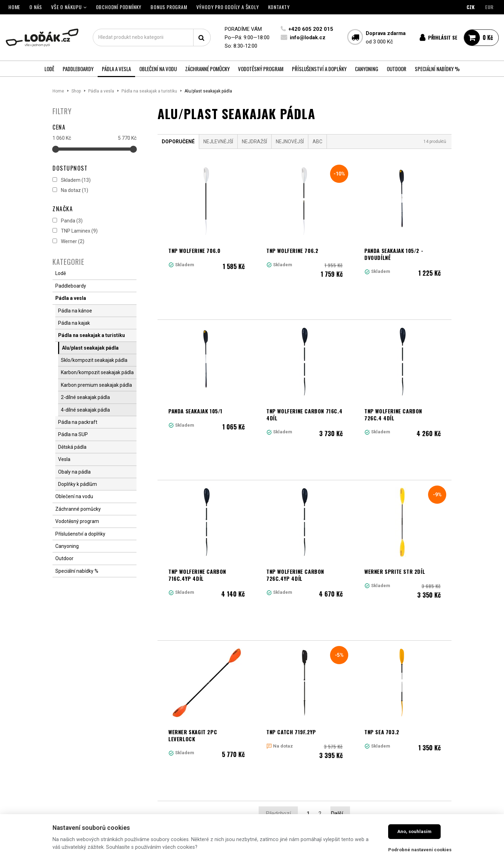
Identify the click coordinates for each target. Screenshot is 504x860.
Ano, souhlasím (414, 831)
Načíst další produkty (304, 702)
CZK (471, 7)
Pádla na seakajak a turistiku (149, 91)
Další (340, 671)
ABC (317, 142)
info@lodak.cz (307, 37)
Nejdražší (254, 142)
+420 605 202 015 (310, 29)
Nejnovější (290, 142)
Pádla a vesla (101, 91)
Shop (76, 91)
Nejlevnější (218, 142)
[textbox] (151, 37)
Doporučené (178, 142)
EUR (489, 7)
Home (58, 91)
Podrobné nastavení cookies (420, 850)
